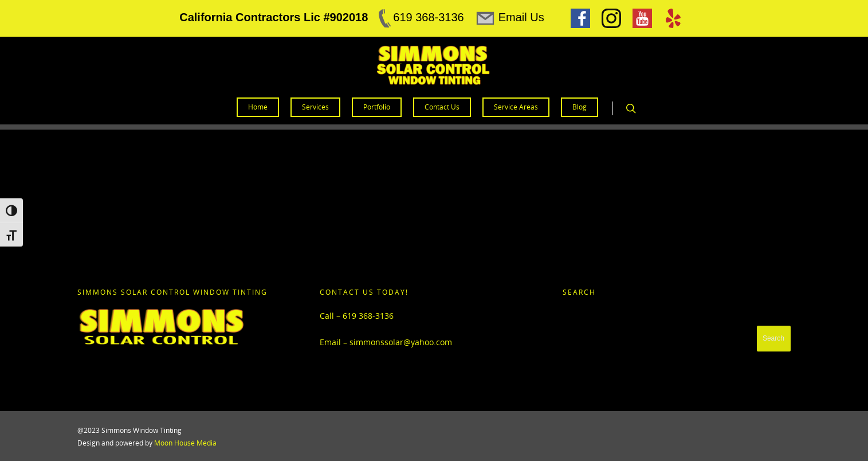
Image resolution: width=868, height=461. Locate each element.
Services (315, 107)
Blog (580, 107)
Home (258, 107)
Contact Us (442, 107)
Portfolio (377, 107)
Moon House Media (185, 443)
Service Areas (516, 107)
